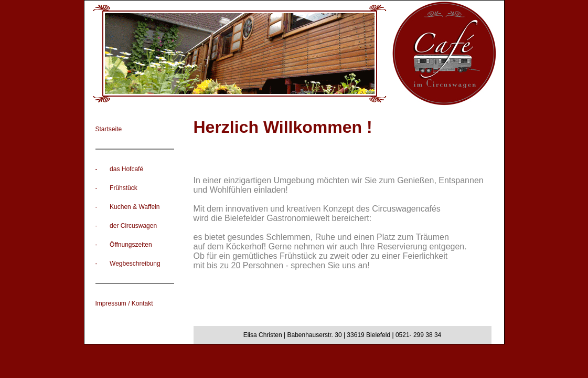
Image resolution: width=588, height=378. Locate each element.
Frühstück (124, 188)
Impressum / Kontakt (124, 303)
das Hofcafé (126, 169)
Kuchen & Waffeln (135, 207)
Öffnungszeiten (131, 245)
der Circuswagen (133, 226)
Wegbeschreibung (135, 264)
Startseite (109, 129)
